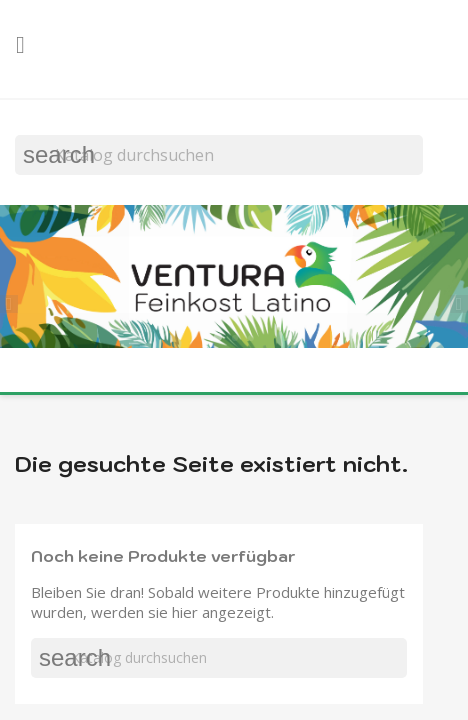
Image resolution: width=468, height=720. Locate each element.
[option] (234, 278)
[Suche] (219, 155)
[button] (15, 302)
